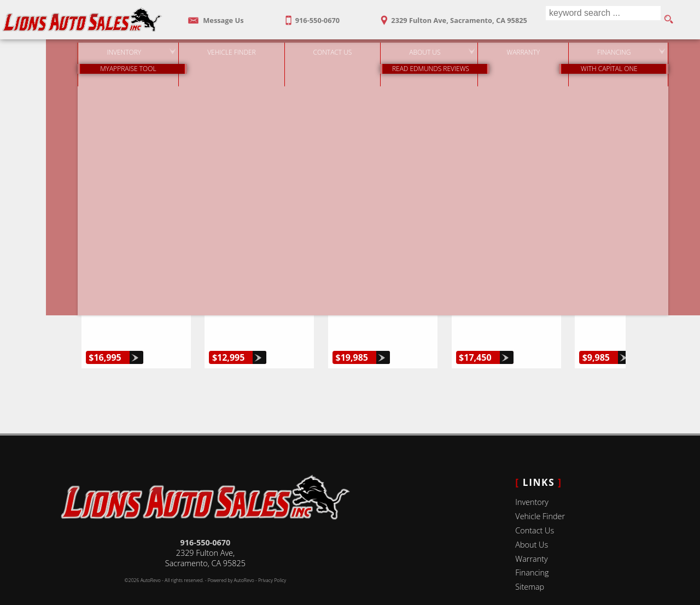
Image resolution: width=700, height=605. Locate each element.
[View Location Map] (451, 17)
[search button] (668, 20)
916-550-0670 (206, 517)
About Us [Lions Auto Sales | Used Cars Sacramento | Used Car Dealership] (402, 49)
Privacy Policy (272, 555)
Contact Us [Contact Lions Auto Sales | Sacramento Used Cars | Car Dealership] (309, 49)
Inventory (532, 477)
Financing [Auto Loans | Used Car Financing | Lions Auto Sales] (591, 49)
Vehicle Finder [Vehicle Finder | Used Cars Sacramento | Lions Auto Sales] (209, 49)
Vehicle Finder (540, 491)
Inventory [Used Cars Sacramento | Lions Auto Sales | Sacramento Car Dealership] (101, 49)
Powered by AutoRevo (231, 555)
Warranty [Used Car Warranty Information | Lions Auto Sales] (500, 49)
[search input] (600, 20)
